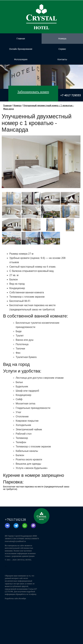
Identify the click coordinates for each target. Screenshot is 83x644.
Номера (17, 105)
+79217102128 (15, 520)
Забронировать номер (33, 92)
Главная (7, 105)
